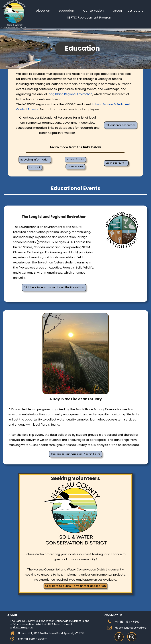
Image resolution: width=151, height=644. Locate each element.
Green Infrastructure (128, 11)
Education (66, 11)
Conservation (93, 11)
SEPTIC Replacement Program (90, 18)
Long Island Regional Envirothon (70, 94)
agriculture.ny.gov (21, 627)
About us (43, 11)
